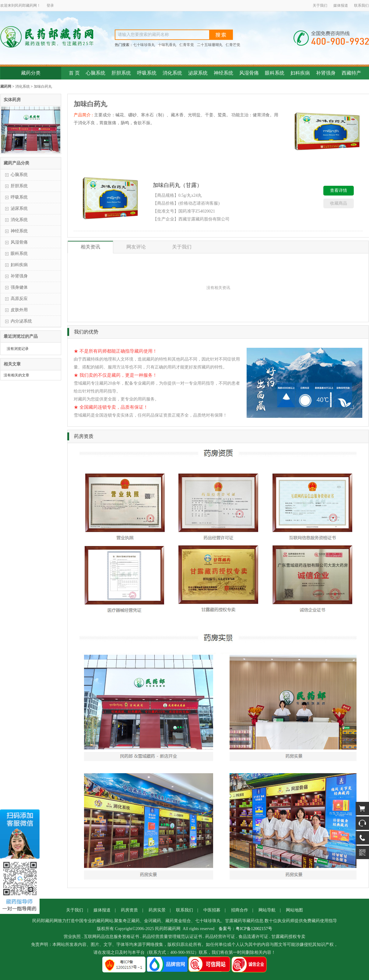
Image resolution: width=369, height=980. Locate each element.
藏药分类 (31, 73)
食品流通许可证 (253, 937)
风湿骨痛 (249, 73)
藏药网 (6, 86)
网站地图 (294, 910)
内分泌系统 (21, 321)
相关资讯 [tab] (90, 247)
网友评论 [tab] (136, 247)
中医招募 (212, 910)
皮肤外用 (19, 310)
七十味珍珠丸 (144, 45)
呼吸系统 (147, 73)
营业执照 (72, 937)
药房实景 (157, 910)
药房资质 (129, 910)
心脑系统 (96, 73)
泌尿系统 (198, 73)
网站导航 (267, 910)
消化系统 (172, 73)
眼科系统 (275, 73)
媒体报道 (341, 5)
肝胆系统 (121, 73)
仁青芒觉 (233, 45)
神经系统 (223, 73)
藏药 (30, 5)
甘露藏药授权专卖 (288, 937)
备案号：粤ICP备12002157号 (245, 929)
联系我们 (361, 5)
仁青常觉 (187, 45)
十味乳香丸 (167, 45)
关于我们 (320, 5)
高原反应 (19, 299)
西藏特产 (351, 73)
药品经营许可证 (220, 937)
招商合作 (240, 910)
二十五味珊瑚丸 (210, 45)
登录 (50, 5)
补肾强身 (326, 73)
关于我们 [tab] (182, 247)
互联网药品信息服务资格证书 (111, 937)
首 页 (74, 73)
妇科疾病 (300, 73)
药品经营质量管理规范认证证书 (172, 937)
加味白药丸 (43, 86)
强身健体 (19, 287)
